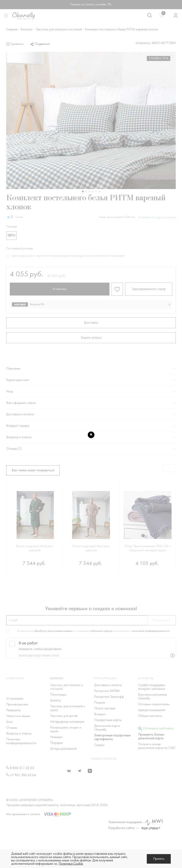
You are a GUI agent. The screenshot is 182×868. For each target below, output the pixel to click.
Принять (159, 859)
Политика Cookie (71, 864)
